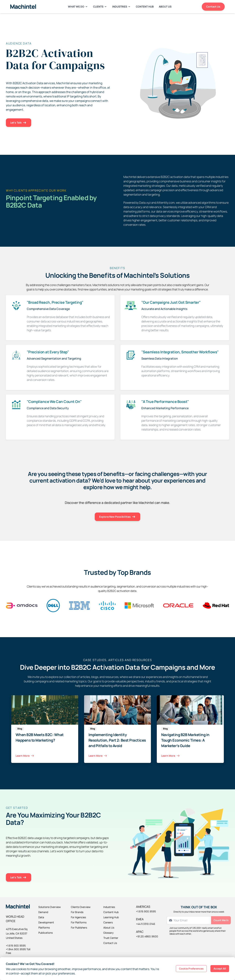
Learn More (25, 756)
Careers (108, 922)
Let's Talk (19, 123)
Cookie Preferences (191, 969)
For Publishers (79, 928)
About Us (165, 7)
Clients (100, 7)
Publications (46, 933)
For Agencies (78, 917)
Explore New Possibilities (117, 517)
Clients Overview (81, 907)
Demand (43, 912)
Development (46, 922)
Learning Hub (111, 917)
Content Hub (145, 7)
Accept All (220, 969)
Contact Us (213, 7)
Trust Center (111, 938)
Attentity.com (166, 203)
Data (41, 917)
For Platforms (79, 922)
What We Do (78, 7)
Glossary (108, 933)
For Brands (77, 912)
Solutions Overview (50, 907)
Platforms (44, 928)
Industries (121, 7)
